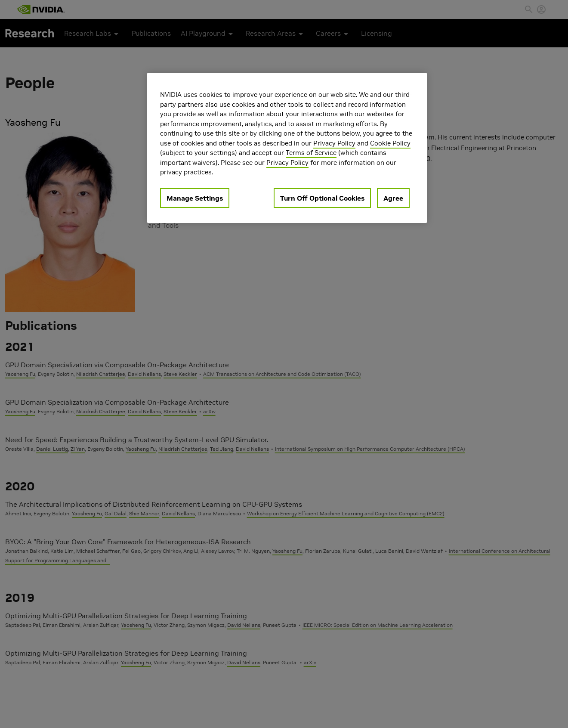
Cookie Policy (390, 143)
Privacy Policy (334, 143)
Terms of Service (311, 153)
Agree (393, 198)
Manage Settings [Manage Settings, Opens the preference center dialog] (195, 198)
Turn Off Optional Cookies (322, 198)
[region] (287, 148)
